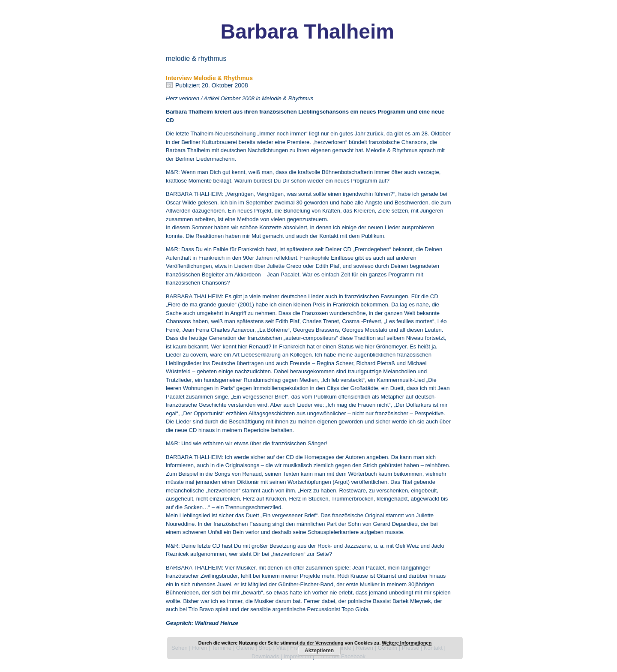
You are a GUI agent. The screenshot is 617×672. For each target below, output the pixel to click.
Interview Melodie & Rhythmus (209, 78)
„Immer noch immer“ (283, 133)
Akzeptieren (319, 651)
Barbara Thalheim (307, 31)
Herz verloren (183, 98)
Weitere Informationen (407, 643)
